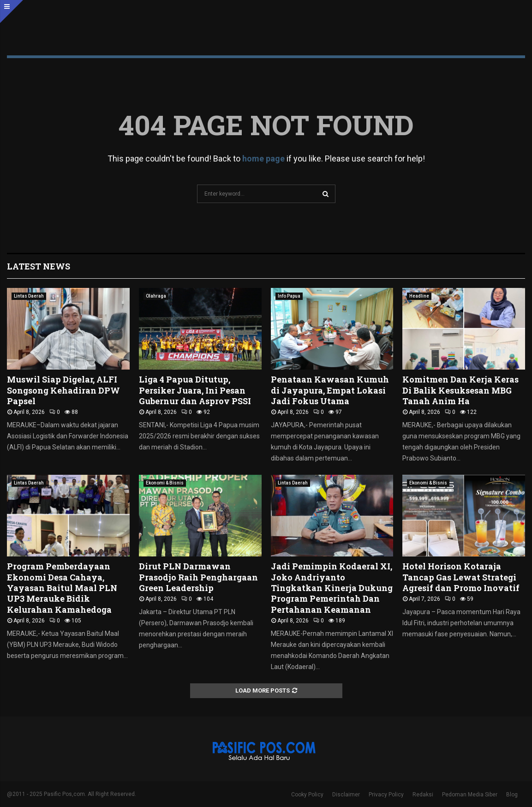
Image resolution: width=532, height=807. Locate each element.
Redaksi (423, 795)
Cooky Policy (307, 795)
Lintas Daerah (29, 296)
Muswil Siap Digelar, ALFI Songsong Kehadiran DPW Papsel (63, 390)
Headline (419, 296)
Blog (512, 795)
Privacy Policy (386, 795)
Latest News (39, 266)
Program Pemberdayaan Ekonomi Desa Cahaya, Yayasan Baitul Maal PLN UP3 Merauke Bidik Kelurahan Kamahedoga (62, 588)
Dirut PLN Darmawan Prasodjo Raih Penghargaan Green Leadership (198, 577)
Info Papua (289, 296)
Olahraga (156, 296)
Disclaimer (346, 795)
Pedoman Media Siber (470, 795)
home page (263, 158)
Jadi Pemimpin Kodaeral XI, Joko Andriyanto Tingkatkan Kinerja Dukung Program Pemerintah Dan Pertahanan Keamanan (332, 588)
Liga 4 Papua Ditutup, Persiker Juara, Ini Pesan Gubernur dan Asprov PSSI (195, 390)
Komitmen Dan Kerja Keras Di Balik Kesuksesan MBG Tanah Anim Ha (460, 390)
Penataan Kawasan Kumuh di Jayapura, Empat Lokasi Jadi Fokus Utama (330, 390)
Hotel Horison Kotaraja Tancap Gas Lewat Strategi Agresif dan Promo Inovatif (461, 577)
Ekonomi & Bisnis (165, 483)
